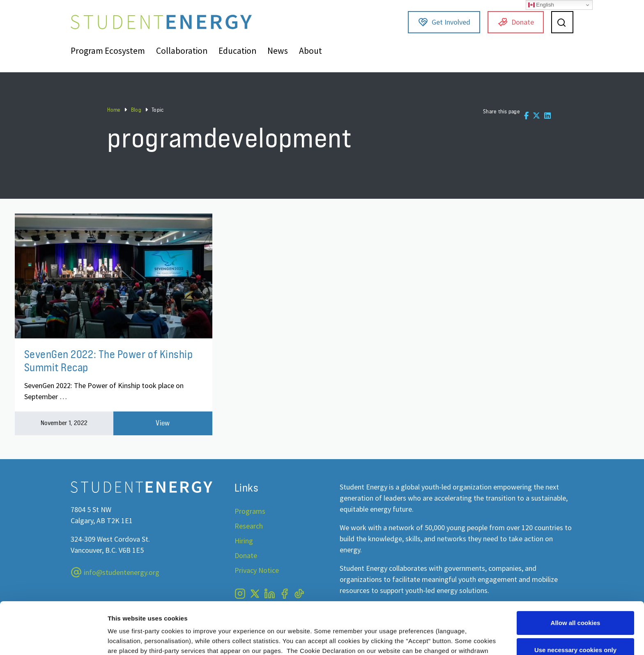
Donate (516, 22)
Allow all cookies (576, 578)
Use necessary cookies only (575, 605)
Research (249, 526)
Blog (136, 110)
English (541, 5)
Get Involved (444, 22)
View (163, 423)
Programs (250, 511)
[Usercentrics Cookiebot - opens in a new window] (53, 639)
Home (114, 110)
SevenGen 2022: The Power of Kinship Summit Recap (109, 361)
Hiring (244, 541)
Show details (127, 639)
